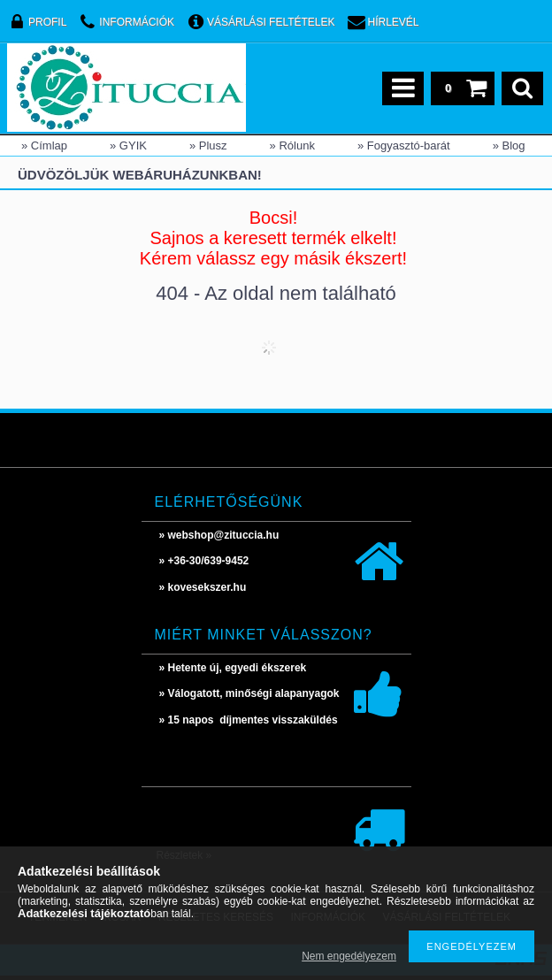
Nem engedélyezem (349, 956)
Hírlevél (394, 22)
